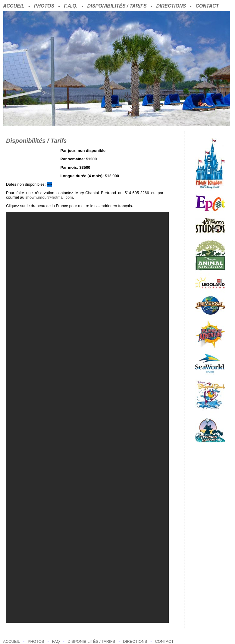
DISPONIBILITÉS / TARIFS (117, 6)
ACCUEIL (14, 6)
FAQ (56, 641)
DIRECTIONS (171, 6)
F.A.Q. (71, 6)
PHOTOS (43, 6)
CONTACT (207, 6)
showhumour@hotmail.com (49, 197)
